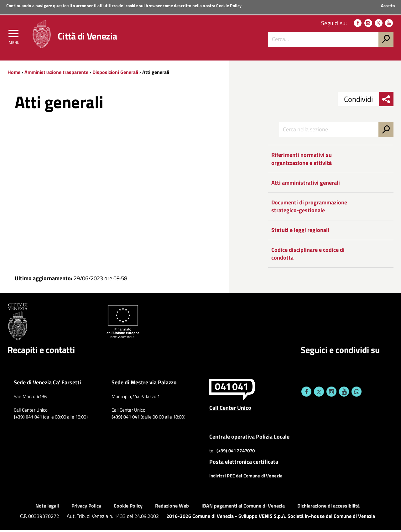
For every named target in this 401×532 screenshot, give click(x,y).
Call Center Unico (230, 410)
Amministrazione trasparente (56, 74)
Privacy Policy (86, 508)
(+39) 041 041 (28, 419)
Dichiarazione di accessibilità (328, 508)
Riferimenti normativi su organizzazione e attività (302, 161)
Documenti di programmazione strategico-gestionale (309, 209)
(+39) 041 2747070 (236, 453)
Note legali (47, 508)
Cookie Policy (229, 5)
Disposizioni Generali (115, 74)
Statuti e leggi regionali (300, 232)
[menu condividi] (386, 102)
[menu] (14, 37)
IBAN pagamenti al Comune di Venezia (243, 508)
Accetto (388, 6)
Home (14, 74)
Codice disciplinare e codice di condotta (308, 256)
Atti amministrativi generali (306, 185)
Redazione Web (172, 508)
